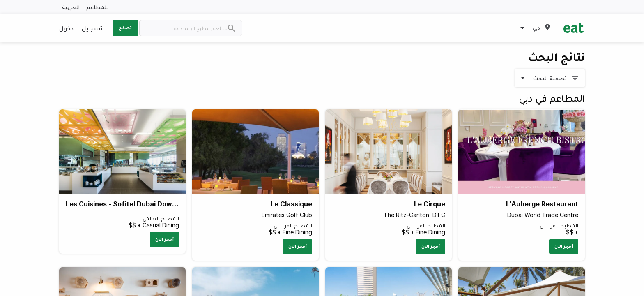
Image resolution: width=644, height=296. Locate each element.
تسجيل (92, 28)
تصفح (125, 28)
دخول (66, 28)
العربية (71, 7)
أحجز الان (564, 246)
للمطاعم (98, 7)
